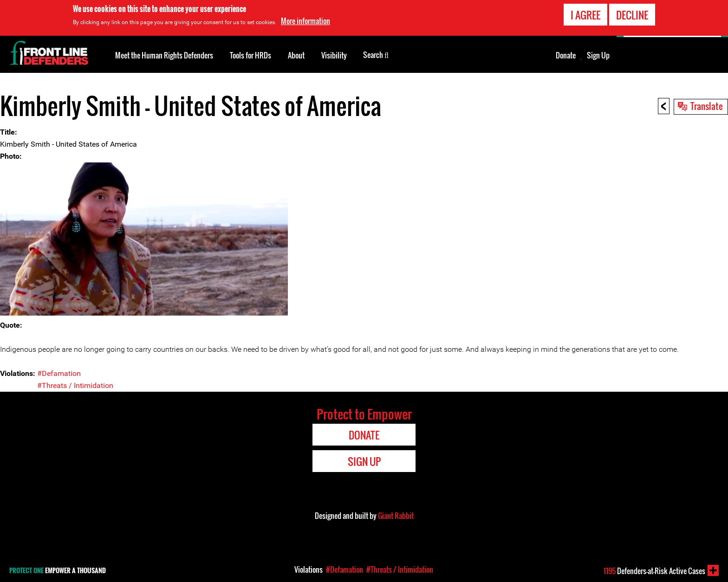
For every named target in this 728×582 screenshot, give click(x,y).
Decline (632, 15)
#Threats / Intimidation (75, 385)
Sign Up (598, 55)
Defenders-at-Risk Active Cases (654, 571)
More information (305, 21)
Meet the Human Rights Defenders (164, 55)
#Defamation (59, 373)
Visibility (334, 55)
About (296, 55)
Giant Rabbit (396, 516)
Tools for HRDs (250, 55)
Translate (707, 106)
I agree (585, 15)
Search (376, 54)
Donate (566, 55)
